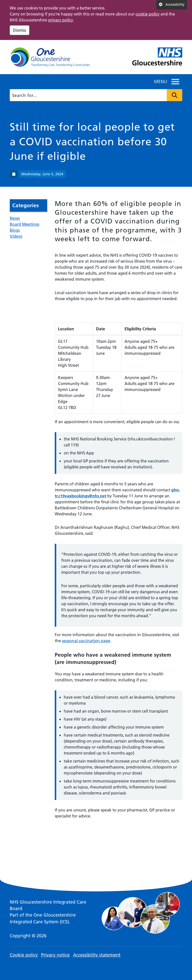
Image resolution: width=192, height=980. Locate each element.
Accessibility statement (97, 955)
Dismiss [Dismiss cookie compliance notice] (19, 30)
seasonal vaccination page (86, 641)
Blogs (15, 230)
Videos (16, 236)
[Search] (95, 95)
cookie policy (147, 14)
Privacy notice (55, 955)
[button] (161, 82)
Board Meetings (24, 224)
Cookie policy (24, 955)
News (15, 218)
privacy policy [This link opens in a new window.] (61, 20)
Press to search (174, 95)
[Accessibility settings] (172, 5)
